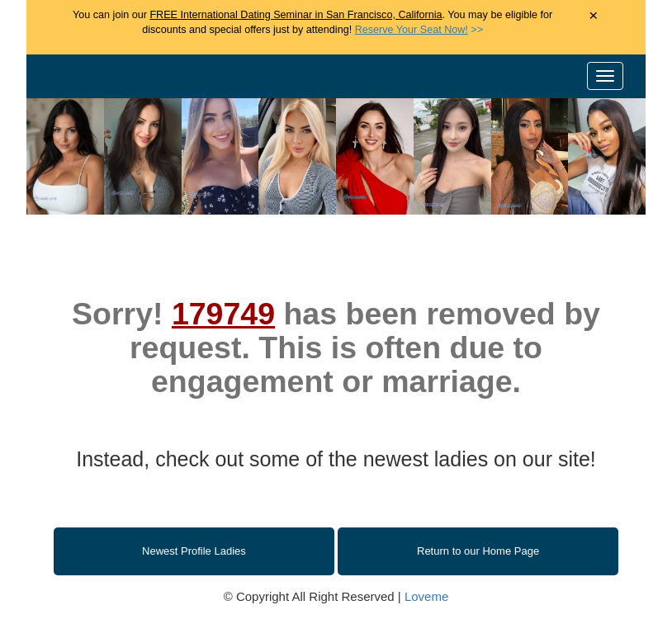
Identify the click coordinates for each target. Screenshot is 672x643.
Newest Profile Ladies (194, 551)
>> (419, 30)
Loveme (426, 596)
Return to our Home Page (478, 551)
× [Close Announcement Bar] (593, 16)
